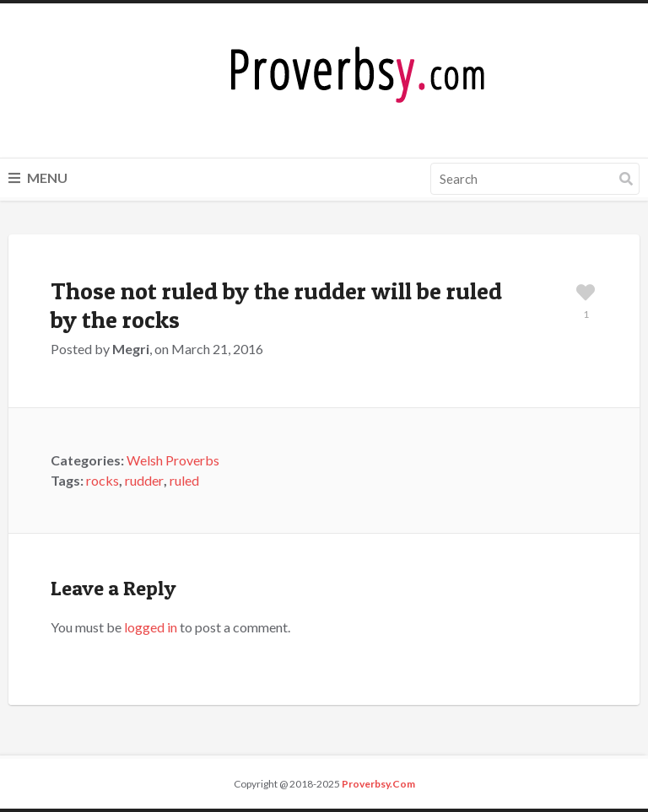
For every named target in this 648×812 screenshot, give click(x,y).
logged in (151, 627)
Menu (38, 177)
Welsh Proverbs (173, 460)
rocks (103, 480)
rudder (144, 480)
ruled (184, 480)
